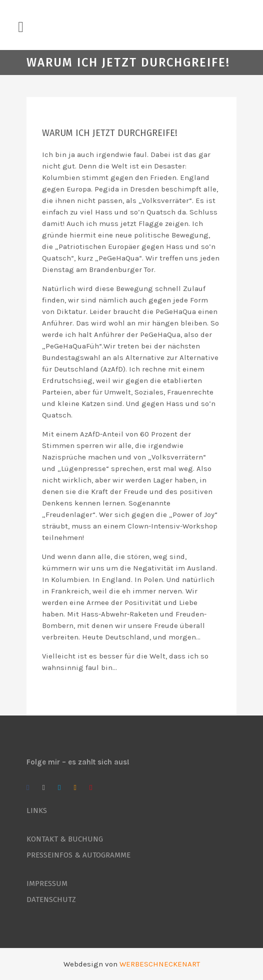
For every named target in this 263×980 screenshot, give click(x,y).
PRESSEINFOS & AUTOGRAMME (78, 855)
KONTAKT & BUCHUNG (65, 839)
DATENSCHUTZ (51, 899)
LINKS (37, 810)
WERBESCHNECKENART (160, 964)
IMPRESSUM (47, 883)
